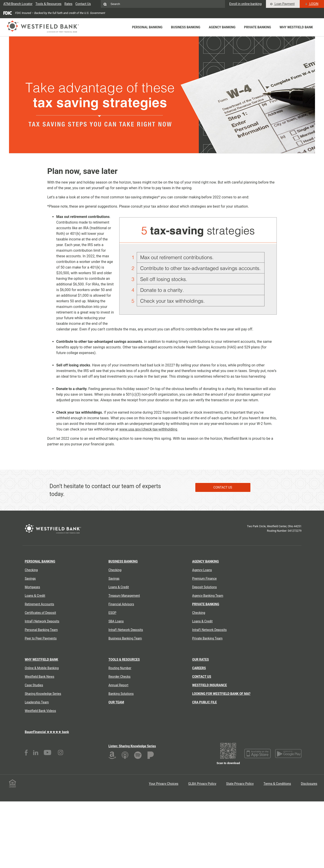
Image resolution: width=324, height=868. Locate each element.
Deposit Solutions (204, 587)
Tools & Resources (49, 4)
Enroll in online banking (245, 4)
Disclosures (309, 784)
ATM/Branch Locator (18, 4)
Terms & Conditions (277, 784)
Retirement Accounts (39, 604)
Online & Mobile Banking (42, 668)
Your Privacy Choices (164, 784)
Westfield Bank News (39, 677)
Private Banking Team (207, 638)
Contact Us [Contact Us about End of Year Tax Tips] (223, 487)
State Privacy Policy (240, 784)
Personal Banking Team (41, 630)
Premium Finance (204, 579)
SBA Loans (116, 621)
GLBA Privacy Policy (202, 784)
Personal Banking (147, 27)
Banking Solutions (121, 694)
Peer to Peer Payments (41, 638)
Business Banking (186, 27)
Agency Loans (202, 570)
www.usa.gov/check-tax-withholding (149, 429)
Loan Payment (282, 4)
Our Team (116, 702)
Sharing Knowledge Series (43, 694)
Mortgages (32, 587)
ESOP (112, 613)
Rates (68, 4)
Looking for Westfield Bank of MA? (221, 694)
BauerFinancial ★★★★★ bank (47, 732)
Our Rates (200, 659)
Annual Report (118, 685)
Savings (30, 579)
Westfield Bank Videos (40, 711)
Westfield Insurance (209, 685)
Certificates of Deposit (40, 613)
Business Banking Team (125, 638)
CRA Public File (205, 702)
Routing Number (120, 668)
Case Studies (34, 685)
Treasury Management (124, 596)
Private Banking (258, 27)
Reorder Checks (119, 677)
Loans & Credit (35, 596)
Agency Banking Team (208, 596)
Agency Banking (222, 27)
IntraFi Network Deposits (42, 621)
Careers (199, 668)
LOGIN (312, 4)
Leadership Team (37, 702)
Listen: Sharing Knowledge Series (132, 746)
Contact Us (83, 4)
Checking (31, 570)
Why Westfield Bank (296, 27)
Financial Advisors (121, 604)
